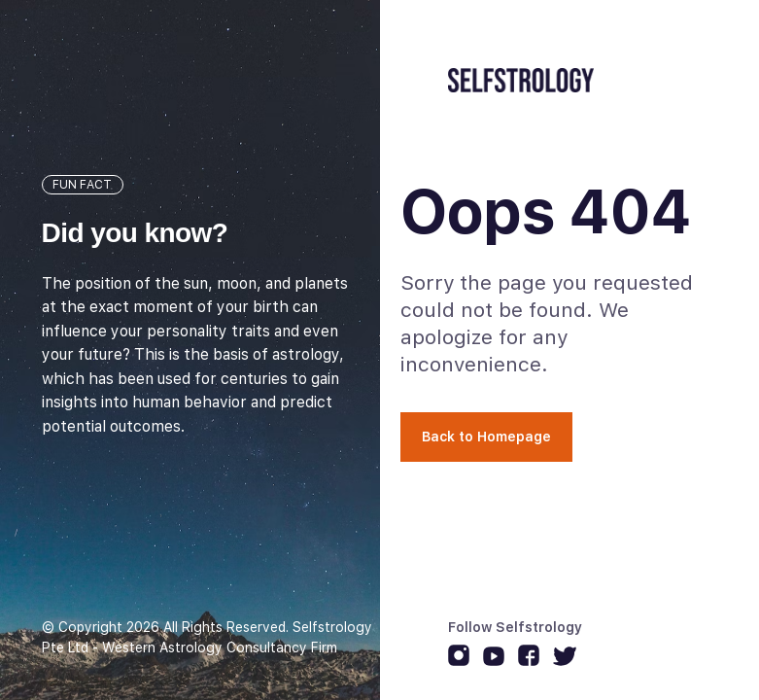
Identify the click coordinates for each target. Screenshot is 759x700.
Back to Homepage (486, 437)
